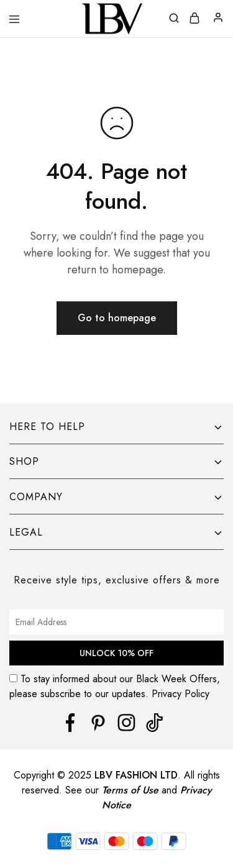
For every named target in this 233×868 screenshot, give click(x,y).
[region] (116, 782)
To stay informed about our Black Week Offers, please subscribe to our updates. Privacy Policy (116, 686)
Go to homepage (117, 318)
